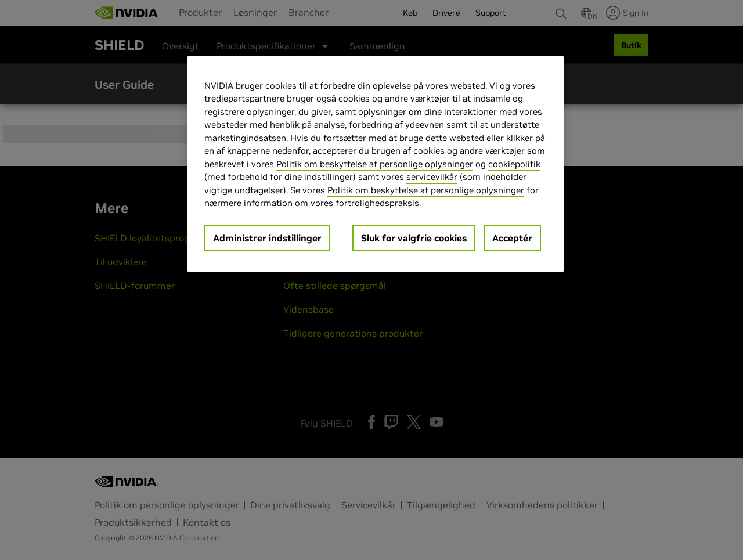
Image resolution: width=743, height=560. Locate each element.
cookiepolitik (514, 164)
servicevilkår (432, 177)
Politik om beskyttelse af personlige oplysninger (375, 164)
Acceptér (512, 238)
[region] (376, 164)
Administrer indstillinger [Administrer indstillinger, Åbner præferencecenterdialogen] (267, 238)
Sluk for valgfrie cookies (414, 238)
